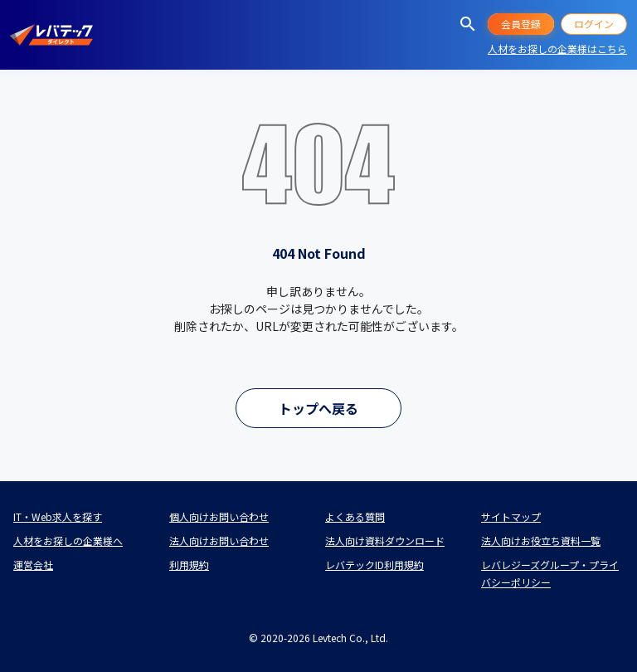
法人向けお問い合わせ (219, 541)
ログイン (594, 24)
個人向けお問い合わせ (219, 516)
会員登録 (521, 24)
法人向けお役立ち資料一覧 (541, 541)
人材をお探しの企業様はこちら (557, 49)
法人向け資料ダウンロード (385, 541)
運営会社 (33, 565)
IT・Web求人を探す (58, 516)
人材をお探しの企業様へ (68, 541)
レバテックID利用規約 (374, 565)
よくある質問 (355, 516)
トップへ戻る (318, 408)
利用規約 (189, 565)
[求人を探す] (468, 24)
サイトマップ (511, 516)
